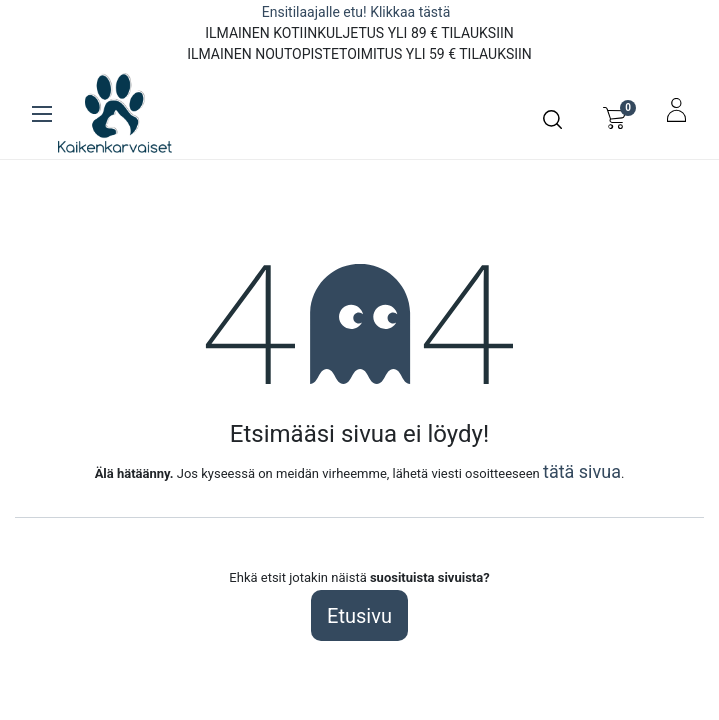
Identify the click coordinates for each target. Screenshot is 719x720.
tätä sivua (582, 471)
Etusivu (359, 616)
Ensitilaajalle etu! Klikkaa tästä (358, 12)
